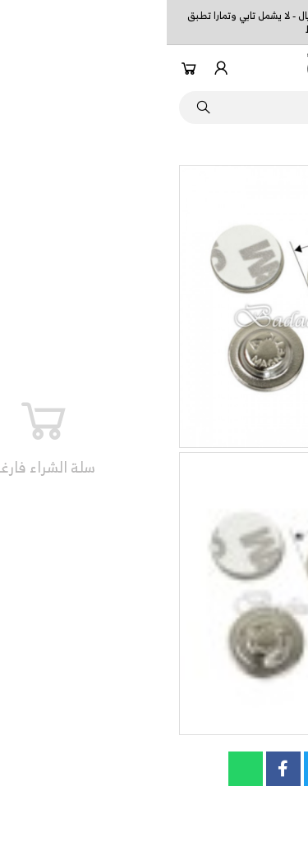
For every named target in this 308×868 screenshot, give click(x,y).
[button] (286, 68)
